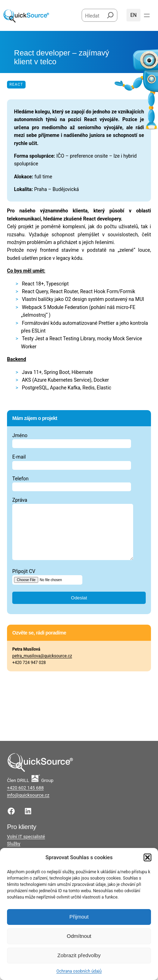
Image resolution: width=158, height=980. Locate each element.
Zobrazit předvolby (79, 955)
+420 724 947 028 (29, 673)
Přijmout (79, 917)
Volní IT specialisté (26, 847)
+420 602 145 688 (25, 798)
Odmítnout (79, 936)
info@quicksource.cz (28, 806)
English (133, 15)
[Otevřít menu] (147, 15)
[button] (147, 857)
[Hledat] (110, 14)
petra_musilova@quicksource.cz (42, 666)
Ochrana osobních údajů (79, 971)
